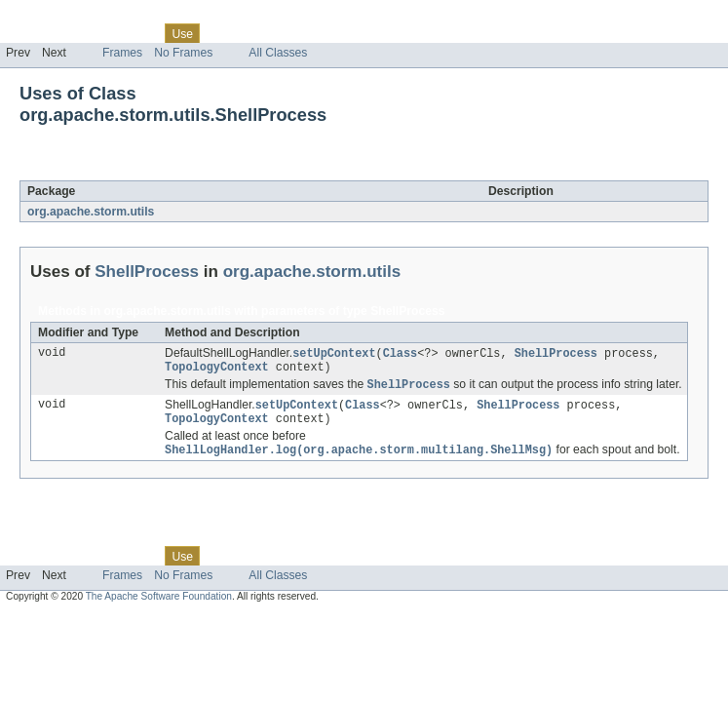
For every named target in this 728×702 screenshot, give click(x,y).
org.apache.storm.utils (91, 212)
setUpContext (334, 354)
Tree (223, 33)
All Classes (278, 53)
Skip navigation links (54, 17)
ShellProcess (171, 170)
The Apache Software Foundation (159, 604)
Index (333, 33)
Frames (122, 53)
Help (372, 33)
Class (139, 33)
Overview (31, 33)
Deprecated (277, 33)
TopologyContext (217, 370)
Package (90, 33)
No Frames (183, 53)
